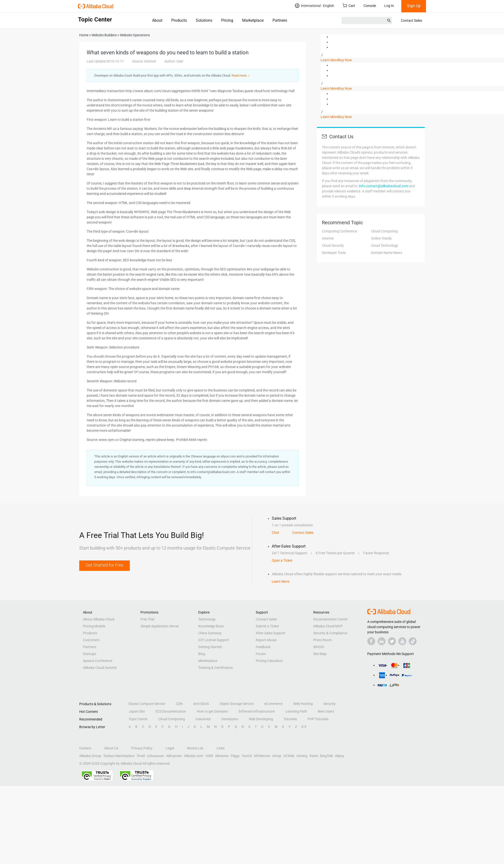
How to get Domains (212, 711)
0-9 (304, 727)
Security (330, 704)
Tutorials (290, 719)
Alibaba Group (90, 756)
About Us (111, 748)
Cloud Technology (385, 246)
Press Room (322, 640)
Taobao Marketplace (119, 756)
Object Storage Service (237, 704)
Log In (389, 6)
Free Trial (147, 619)
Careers (85, 748)
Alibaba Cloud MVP (328, 626)
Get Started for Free (105, 565)
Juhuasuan (155, 756)
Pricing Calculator (269, 661)
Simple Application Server (160, 626)
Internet (328, 238)
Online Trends (381, 238)
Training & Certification (216, 668)
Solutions (204, 20)
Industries (203, 719)
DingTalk (326, 756)
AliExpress (174, 756)
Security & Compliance (330, 633)
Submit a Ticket (267, 626)
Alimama (222, 756)
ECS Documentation (171, 711)
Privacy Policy (142, 748)
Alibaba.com (194, 756)
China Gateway (210, 633)
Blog (202, 654)
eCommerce (273, 704)
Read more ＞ (241, 75)
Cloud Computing (384, 231)
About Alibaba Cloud (99, 619)
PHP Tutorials (318, 719)
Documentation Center (330, 619)
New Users (326, 711)
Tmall (141, 756)
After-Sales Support (271, 633)
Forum (261, 654)
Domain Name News (387, 253)
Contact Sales (411, 21)
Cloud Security (333, 246)
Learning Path (296, 711)
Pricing (227, 20)
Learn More (329, 60)
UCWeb (289, 756)
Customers (91, 640)
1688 (209, 756)
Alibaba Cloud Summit (100, 668)
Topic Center (138, 719)
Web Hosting (303, 704)
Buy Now (345, 60)
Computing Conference (339, 231)
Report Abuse (266, 640)
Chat (275, 533)
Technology (207, 619)
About (157, 20)
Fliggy (235, 756)
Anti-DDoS (201, 704)
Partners (280, 20)
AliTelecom (262, 756)
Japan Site (137, 711)
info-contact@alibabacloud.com (384, 186)
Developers (230, 719)
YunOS (247, 756)
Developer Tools (334, 253)
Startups (90, 654)
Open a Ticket (282, 560)
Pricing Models (94, 626)
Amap (277, 756)
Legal (170, 748)
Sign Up (414, 6)
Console (370, 6)
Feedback (263, 647)
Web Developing (261, 719)
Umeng (302, 756)
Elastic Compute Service (147, 704)
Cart (349, 6)
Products (179, 20)
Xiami (314, 756)
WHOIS (319, 647)
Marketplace (253, 20)
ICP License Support (214, 640)
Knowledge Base (211, 626)
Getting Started (210, 647)
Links (221, 748)
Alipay (340, 756)
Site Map (320, 654)
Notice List (195, 748)
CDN (179, 704)
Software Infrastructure (257, 711)
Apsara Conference (98, 661)
